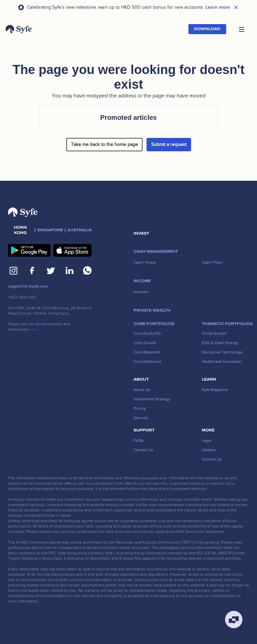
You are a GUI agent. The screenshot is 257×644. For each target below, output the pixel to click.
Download (207, 29)
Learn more (218, 7)
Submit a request (169, 144)
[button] (242, 29)
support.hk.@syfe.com (28, 286)
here (34, 329)
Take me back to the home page (104, 144)
